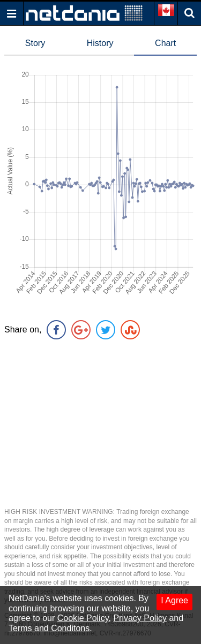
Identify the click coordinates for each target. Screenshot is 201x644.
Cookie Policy (83, 618)
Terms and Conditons (49, 628)
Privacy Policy (140, 618)
